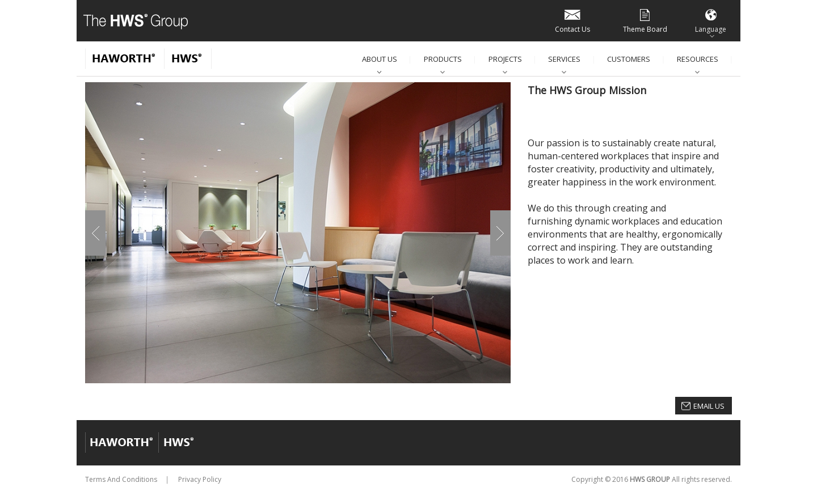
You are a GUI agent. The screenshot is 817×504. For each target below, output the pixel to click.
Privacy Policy (200, 479)
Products (443, 59)
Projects (505, 59)
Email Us (709, 406)
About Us (380, 59)
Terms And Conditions (121, 479)
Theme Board (645, 20)
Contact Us (572, 20)
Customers (629, 59)
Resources (698, 59)
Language (711, 20)
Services (564, 59)
